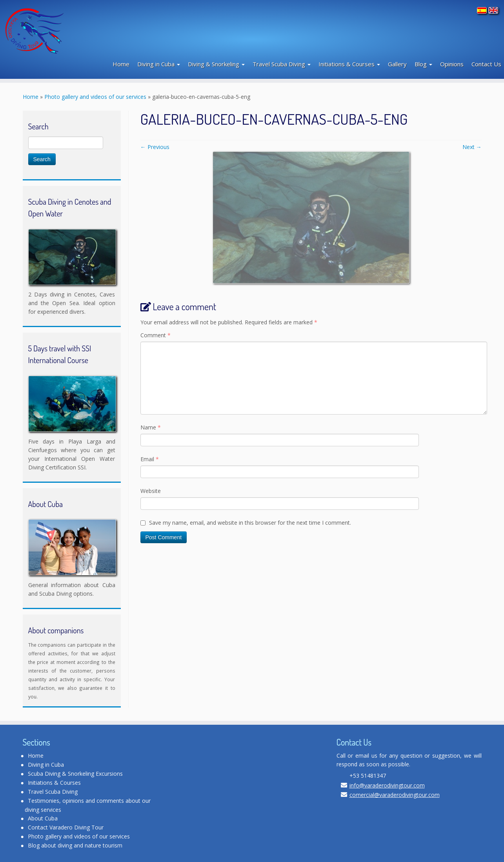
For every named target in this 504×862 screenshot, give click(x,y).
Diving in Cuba (159, 64)
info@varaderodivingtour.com (387, 785)
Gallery (397, 64)
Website (151, 491)
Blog (423, 64)
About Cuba (43, 818)
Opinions (452, 64)
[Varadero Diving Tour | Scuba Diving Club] (60, 30)
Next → (472, 147)
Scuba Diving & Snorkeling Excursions (75, 774)
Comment (156, 335)
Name (151, 427)
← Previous (155, 147)
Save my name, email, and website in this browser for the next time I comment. (250, 523)
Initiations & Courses (349, 64)
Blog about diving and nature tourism (75, 845)
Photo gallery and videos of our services (95, 97)
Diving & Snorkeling (216, 64)
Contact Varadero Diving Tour (66, 827)
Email (150, 459)
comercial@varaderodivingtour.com (395, 795)
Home (121, 64)
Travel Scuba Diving (282, 64)
